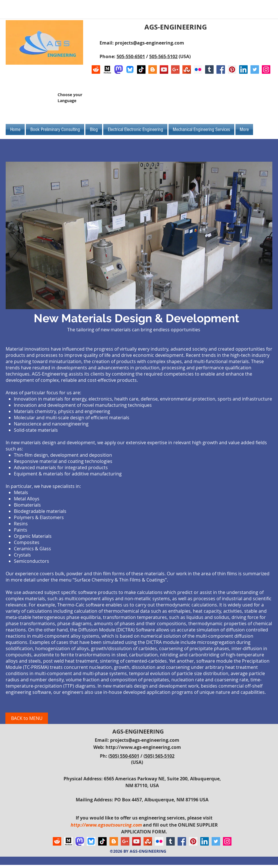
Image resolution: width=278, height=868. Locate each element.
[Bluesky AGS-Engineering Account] (130, 69)
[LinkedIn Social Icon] (243, 69)
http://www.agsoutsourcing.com (106, 825)
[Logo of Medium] (107, 69)
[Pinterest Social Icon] (232, 69)
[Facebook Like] (235, 100)
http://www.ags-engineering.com (143, 747)
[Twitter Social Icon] (255, 69)
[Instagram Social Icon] (266, 69)
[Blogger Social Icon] (153, 69)
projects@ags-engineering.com (149, 43)
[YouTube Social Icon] (164, 69)
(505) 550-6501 (124, 756)
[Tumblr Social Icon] (209, 69)
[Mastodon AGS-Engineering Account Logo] (119, 69)
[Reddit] (96, 69)
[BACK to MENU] (27, 718)
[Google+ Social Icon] (175, 69)
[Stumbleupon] (187, 69)
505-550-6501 (131, 56)
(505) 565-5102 (159, 756)
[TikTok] (141, 69)
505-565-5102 (163, 56)
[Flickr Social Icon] (198, 69)
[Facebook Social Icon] (221, 69)
